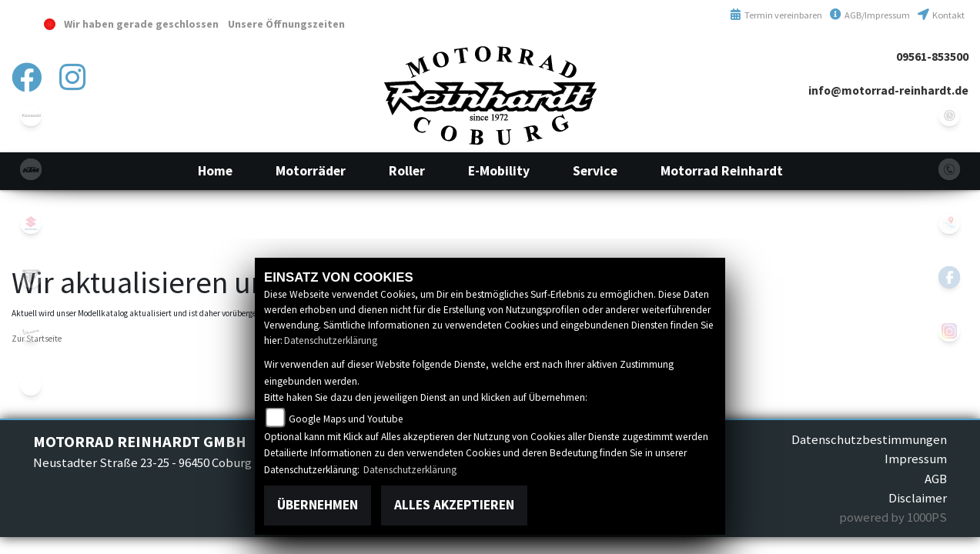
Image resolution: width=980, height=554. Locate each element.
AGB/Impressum (870, 15)
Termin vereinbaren (776, 15)
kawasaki (31, 115)
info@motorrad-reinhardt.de (888, 90)
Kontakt (941, 15)
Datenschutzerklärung (331, 340)
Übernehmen (318, 505)
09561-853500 (932, 57)
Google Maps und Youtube (346, 419)
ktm (31, 169)
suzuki (31, 223)
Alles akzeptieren (454, 505)
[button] (311, 171)
